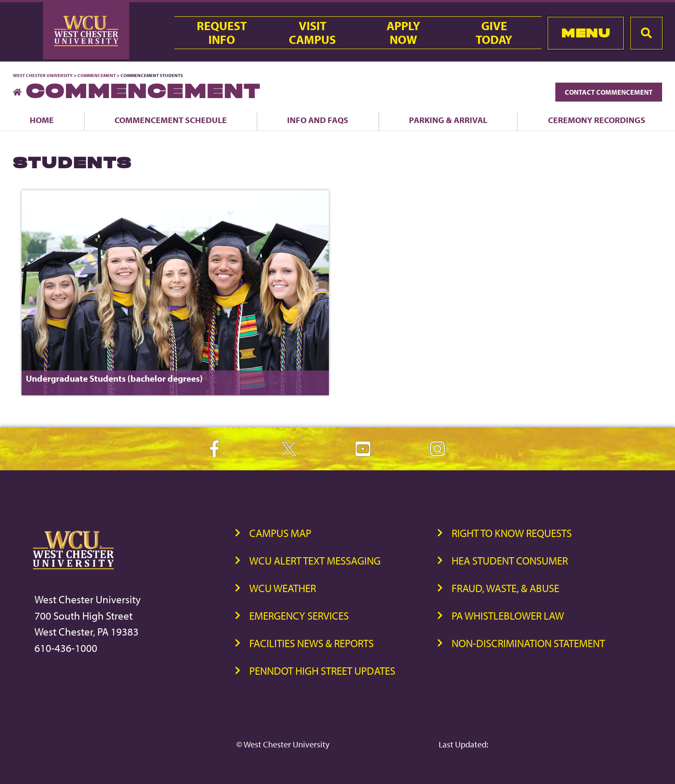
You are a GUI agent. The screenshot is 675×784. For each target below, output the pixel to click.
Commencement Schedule (171, 120)
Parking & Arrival (448, 120)
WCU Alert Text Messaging (315, 560)
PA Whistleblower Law (508, 616)
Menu (586, 33)
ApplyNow (403, 33)
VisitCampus (312, 33)
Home (42, 120)
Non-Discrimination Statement (528, 643)
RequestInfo (222, 33)
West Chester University (43, 75)
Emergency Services (299, 616)
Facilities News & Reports (311, 643)
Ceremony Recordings (597, 120)
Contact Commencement (609, 92)
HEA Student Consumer (510, 560)
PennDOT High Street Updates (322, 671)
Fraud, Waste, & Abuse (505, 588)
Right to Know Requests (512, 533)
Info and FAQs (318, 120)
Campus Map (280, 533)
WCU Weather (283, 588)
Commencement (97, 75)
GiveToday (494, 33)
